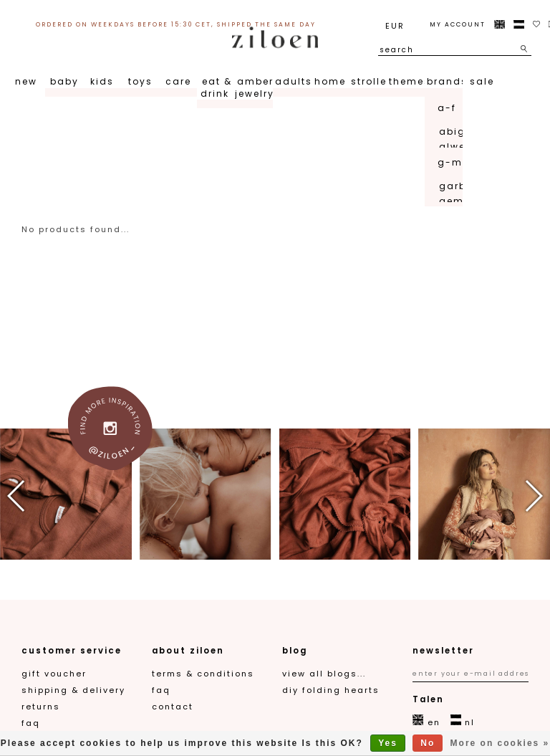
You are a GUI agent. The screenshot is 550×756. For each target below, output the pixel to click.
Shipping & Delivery (73, 690)
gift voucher (54, 674)
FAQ (31, 723)
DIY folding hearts (331, 690)
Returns (41, 707)
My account (458, 24)
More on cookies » (500, 743)
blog (295, 651)
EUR (395, 26)
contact (173, 707)
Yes (388, 743)
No (428, 743)
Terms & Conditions (203, 674)
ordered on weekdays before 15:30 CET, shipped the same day (176, 24)
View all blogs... (324, 674)
